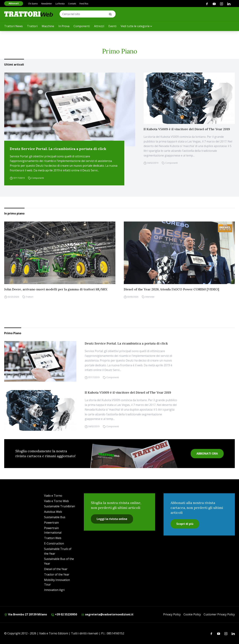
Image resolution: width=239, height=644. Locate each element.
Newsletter (47, 4)
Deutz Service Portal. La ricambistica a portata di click (58, 149)
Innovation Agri (54, 590)
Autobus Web (53, 512)
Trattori (32, 26)
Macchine (48, 26)
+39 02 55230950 (64, 614)
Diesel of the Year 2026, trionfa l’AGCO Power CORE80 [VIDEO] (171, 289)
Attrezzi (99, 26)
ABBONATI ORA (207, 454)
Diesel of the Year (56, 569)
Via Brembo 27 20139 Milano (26, 614)
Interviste (150, 297)
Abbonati (14, 3)
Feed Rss (84, 4)
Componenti (82, 26)
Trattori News (13, 26)
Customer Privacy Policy (219, 614)
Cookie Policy (192, 614)
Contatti (72, 4)
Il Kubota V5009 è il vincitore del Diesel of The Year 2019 (187, 129)
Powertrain (51, 523)
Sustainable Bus (55, 517)
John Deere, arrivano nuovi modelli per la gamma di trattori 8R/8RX (56, 289)
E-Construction (54, 543)
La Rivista (60, 4)
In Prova (64, 26)
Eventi (112, 26)
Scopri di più (185, 524)
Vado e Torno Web (56, 501)
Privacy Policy (172, 614)
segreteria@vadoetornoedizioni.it (107, 614)
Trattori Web (53, 538)
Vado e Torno (53, 496)
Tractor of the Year (57, 574)
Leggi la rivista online (112, 519)
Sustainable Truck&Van (60, 506)
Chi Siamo (33, 4)
